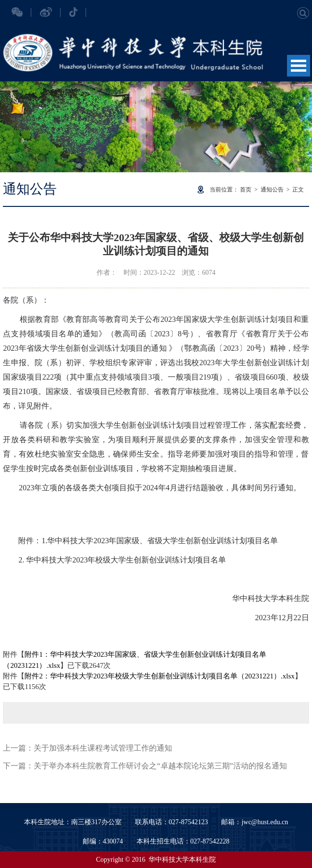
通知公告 (272, 190)
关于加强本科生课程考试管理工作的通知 (103, 748)
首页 (246, 190)
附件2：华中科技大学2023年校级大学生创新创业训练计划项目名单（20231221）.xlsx (159, 676)
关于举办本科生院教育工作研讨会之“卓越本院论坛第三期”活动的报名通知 (160, 766)
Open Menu (299, 66)
